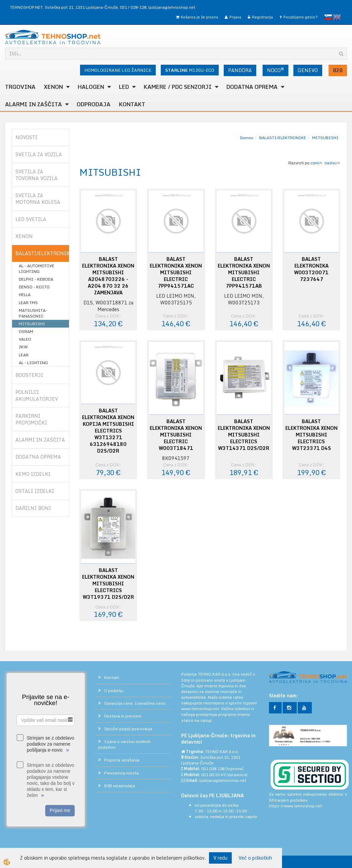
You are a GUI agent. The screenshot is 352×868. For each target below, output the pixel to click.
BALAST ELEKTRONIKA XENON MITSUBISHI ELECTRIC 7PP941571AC (176, 273)
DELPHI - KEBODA (36, 279)
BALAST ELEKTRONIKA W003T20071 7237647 (311, 269)
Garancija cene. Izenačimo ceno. (135, 703)
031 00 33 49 (213, 775)
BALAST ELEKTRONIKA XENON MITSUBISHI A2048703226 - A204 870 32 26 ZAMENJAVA (108, 276)
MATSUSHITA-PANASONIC (33, 313)
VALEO (25, 339)
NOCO (275, 70)
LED (124, 87)
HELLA (25, 295)
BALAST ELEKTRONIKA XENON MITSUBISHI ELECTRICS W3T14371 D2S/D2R (244, 435)
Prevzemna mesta (121, 773)
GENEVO (308, 70)
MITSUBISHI (32, 324)
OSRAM (26, 331)
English (337, 17)
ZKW (23, 347)
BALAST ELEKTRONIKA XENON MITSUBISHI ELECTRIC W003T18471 (176, 435)
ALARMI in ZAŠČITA (33, 104)
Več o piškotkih (255, 858)
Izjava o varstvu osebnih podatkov (124, 744)
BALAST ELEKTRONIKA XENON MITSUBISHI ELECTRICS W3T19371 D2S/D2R (108, 584)
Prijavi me (60, 810)
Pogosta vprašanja (122, 760)
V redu (220, 858)
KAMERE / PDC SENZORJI (178, 87)
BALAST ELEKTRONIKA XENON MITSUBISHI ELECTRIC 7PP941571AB (244, 273)
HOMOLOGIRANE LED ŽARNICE (118, 70)
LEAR (24, 355)
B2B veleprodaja (120, 786)
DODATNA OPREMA (252, 87)
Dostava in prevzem (123, 716)
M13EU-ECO (190, 70)
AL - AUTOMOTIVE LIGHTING (37, 269)
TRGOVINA (20, 87)
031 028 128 (213, 769)
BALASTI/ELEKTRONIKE (283, 138)
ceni (317, 163)
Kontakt (132, 104)
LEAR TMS (28, 303)
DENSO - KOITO (34, 287)
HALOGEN (91, 87)
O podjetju (114, 690)
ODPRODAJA (94, 104)
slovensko (328, 17)
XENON (53, 87)
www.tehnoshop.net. (201, 709)
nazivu (332, 163)
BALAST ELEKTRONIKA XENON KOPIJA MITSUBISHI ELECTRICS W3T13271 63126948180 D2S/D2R (108, 431)
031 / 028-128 (133, 7)
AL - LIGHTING (33, 363)
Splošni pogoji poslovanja (128, 729)
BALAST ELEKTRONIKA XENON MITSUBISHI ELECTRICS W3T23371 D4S (311, 435)
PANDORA (240, 70)
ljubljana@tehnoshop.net (172, 7)
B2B (338, 70)
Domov (247, 138)
